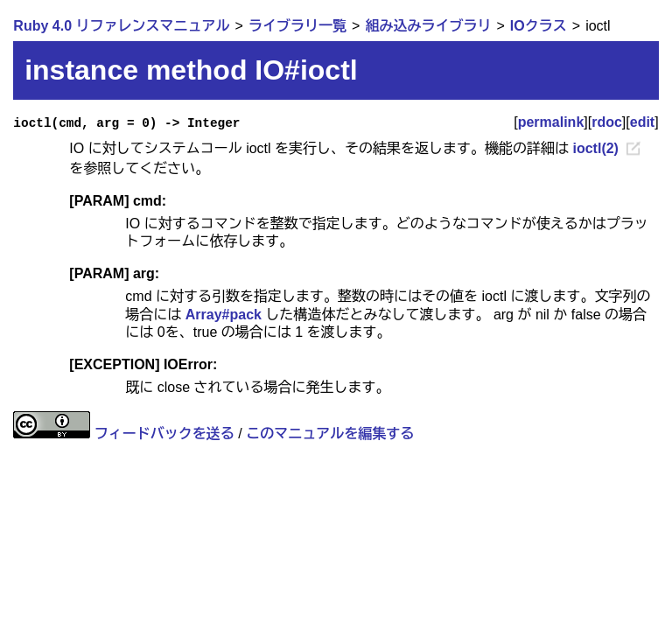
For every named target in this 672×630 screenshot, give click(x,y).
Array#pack (224, 315)
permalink (551, 122)
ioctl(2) (595, 148)
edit (642, 122)
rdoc (607, 122)
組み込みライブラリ (428, 26)
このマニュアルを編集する (330, 434)
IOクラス (539, 26)
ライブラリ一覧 (297, 26)
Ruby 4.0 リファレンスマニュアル (121, 26)
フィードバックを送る (164, 434)
